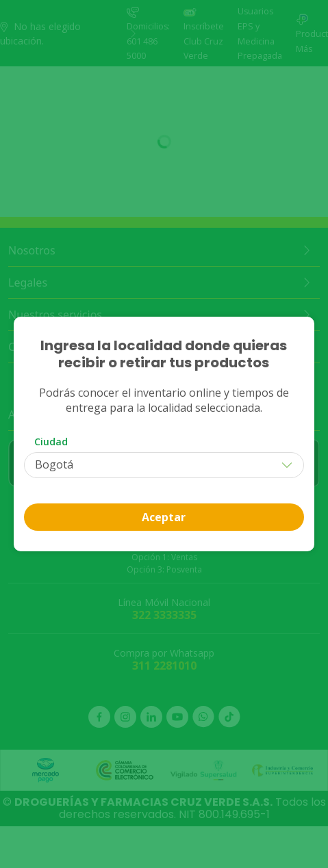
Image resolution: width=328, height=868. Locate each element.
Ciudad (51, 442)
